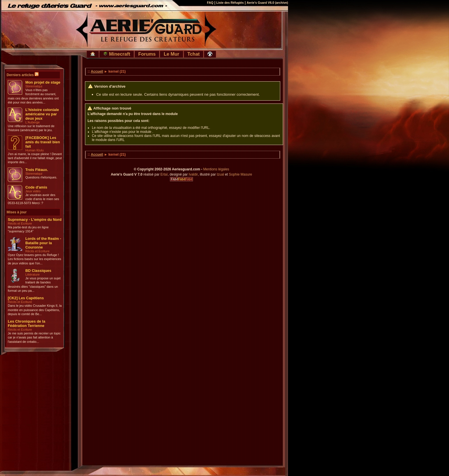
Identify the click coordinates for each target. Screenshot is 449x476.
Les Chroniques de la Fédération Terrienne (26, 323)
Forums (147, 54)
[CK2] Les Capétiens (26, 298)
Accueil (97, 72)
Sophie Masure (241, 174)
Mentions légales (216, 169)
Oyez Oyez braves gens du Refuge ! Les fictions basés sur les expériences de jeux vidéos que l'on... (34, 259)
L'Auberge (33, 122)
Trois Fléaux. (37, 170)
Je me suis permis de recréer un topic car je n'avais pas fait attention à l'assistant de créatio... (34, 337)
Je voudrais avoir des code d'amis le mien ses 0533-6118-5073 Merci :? (33, 199)
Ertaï (164, 174)
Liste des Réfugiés (230, 3)
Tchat (194, 54)
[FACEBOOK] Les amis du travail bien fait (43, 142)
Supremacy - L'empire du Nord (35, 220)
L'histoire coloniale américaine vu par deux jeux (42, 114)
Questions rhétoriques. (41, 177)
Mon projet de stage (43, 82)
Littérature (33, 274)
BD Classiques (38, 271)
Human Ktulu (35, 150)
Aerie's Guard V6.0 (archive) (267, 3)
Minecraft (117, 54)
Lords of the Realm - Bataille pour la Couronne (43, 243)
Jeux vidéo (33, 191)
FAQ (210, 3)
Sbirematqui (34, 86)
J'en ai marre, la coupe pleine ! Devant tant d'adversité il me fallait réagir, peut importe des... (35, 158)
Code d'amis (36, 187)
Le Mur (171, 54)
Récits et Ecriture (20, 223)
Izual (220, 174)
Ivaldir (193, 174)
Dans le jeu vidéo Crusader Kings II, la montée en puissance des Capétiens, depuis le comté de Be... (35, 310)
